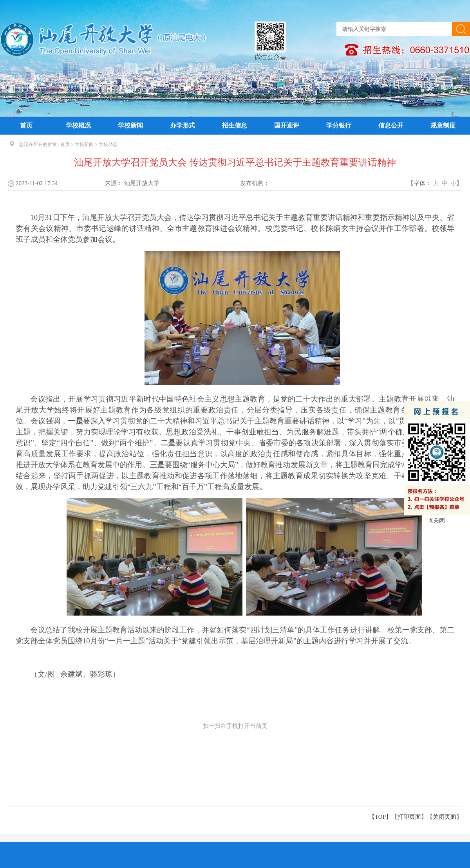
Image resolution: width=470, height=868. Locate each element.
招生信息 (235, 125)
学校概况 (78, 125)
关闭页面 (445, 817)
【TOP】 (380, 817)
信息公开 (391, 125)
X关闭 (437, 520)
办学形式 (183, 125)
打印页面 (409, 817)
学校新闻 (130, 125)
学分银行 (339, 125)
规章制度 (443, 125)
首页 (26, 125)
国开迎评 (287, 125)
